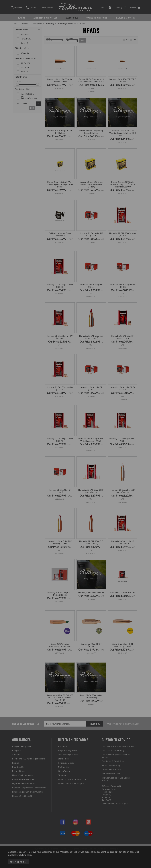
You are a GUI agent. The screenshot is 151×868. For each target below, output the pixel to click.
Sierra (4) (24, 43)
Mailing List (64, 767)
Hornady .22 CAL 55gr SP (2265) (91, 388)
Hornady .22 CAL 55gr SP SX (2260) (123, 388)
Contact (31, 7)
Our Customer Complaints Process (118, 746)
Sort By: (55, 40)
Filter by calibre (22, 48)
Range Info (17, 750)
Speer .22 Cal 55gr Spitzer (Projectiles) (91, 696)
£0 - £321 (21, 81)
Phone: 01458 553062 (22, 796)
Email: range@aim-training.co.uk (27, 792)
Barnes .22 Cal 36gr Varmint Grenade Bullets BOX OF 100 (91, 80)
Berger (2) (25, 35)
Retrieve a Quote (66, 763)
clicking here (25, 855)
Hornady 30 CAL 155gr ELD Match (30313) (60, 594)
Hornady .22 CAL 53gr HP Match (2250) (123, 337)
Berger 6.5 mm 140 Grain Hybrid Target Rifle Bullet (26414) (91, 184)
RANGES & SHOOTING (125, 18)
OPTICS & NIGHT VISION (97, 18)
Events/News (18, 771)
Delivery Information (111, 769)
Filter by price (21, 77)
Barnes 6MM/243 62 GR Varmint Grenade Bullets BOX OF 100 (123, 133)
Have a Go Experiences (23, 775)
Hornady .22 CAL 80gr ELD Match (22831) (91, 542)
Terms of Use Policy (111, 765)
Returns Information (111, 774)
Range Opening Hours (22, 746)
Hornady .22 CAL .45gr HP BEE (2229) (91, 234)
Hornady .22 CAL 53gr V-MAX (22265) (60, 388)
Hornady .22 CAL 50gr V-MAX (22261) (60, 337)
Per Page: (72, 40)
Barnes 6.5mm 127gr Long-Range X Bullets (91, 132)
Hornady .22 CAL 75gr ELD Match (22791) (60, 542)
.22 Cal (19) (25, 63)
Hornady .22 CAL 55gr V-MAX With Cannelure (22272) (91, 440)
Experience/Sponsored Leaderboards (29, 788)
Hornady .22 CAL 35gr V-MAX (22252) (123, 234)
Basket (135, 7)
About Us (62, 746)
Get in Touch (64, 771)
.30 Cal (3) (25, 67)
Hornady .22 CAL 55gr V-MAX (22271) (60, 440)
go (38, 104)
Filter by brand (21, 30)
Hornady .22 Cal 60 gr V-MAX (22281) (123, 440)
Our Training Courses (68, 754)
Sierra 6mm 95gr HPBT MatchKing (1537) (123, 645)
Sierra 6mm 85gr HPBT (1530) (91, 645)
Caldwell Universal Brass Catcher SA (60, 234)
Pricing (16, 763)
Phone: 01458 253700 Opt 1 (71, 783)
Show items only (29, 94)
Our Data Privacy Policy (113, 750)
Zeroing (121, 7)
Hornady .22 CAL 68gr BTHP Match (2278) (91, 491)
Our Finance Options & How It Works (116, 756)
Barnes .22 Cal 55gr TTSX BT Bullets (123, 80)
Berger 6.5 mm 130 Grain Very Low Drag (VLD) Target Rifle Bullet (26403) (123, 184)
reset (32, 108)
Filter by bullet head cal (25, 58)
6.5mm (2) (25, 53)
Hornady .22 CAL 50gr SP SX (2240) (123, 286)
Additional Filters (23, 89)
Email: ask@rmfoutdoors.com (72, 779)
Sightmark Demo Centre (23, 783)
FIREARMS (21, 18)
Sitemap (62, 775)
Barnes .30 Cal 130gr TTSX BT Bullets (60, 132)
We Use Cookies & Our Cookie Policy (116, 779)
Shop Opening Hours (68, 750)
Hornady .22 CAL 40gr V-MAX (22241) (60, 286)
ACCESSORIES (72, 18)
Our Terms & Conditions (113, 761)
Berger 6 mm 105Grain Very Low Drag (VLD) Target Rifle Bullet (60, 184)
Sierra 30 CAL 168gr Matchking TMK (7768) (60, 645)
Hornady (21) (26, 39)
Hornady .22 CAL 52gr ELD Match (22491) (91, 337)
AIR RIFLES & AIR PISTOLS (45, 18)
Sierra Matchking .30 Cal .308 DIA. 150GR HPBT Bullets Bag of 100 (60, 698)
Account (106, 7)
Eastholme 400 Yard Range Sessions (29, 759)
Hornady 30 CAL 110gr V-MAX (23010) (123, 542)
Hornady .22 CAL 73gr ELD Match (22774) (123, 491)
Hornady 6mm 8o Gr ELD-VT (91, 593)
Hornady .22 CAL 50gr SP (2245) (91, 286)
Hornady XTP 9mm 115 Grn (123, 593)
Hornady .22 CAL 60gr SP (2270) (60, 491)
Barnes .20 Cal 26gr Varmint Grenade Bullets (60, 80)
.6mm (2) (24, 72)
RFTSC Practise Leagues (23, 779)
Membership (18, 767)
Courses (16, 754)
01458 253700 (46, 7)
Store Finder (64, 759)
